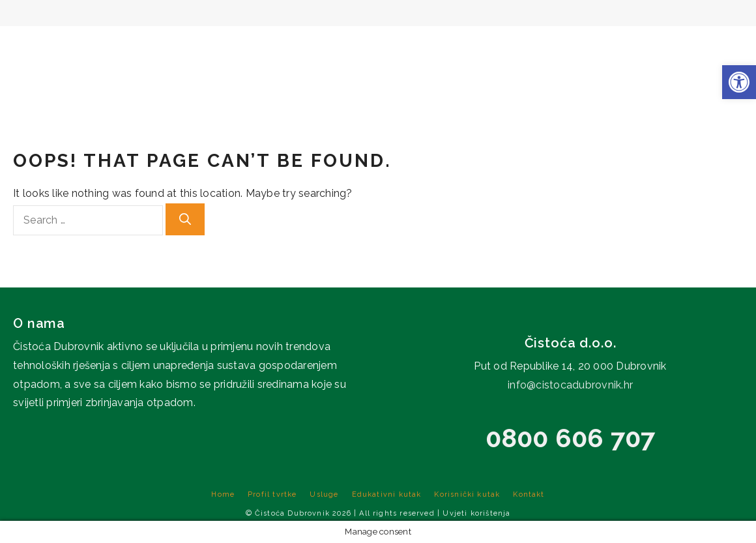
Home (268, 46)
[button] (739, 82)
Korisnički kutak (643, 46)
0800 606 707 (571, 438)
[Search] (185, 219)
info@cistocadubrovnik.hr (570, 385)
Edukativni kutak (521, 46)
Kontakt (728, 46)
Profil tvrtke (342, 46)
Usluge (424, 46)
